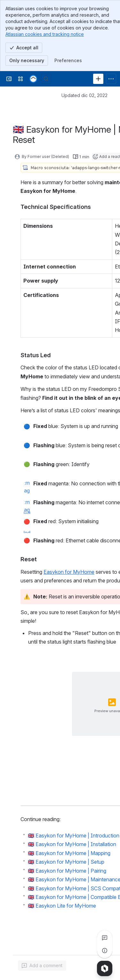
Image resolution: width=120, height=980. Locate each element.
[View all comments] (105, 938)
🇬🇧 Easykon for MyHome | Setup (66, 862)
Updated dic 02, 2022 (84, 95)
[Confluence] (33, 79)
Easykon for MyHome (69, 572)
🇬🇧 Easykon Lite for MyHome (62, 906)
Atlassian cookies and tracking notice (45, 34)
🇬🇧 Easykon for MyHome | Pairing (67, 871)
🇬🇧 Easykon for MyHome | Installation (72, 844)
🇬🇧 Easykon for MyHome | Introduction (74, 836)
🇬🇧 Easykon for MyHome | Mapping (69, 853)
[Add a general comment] (42, 966)
